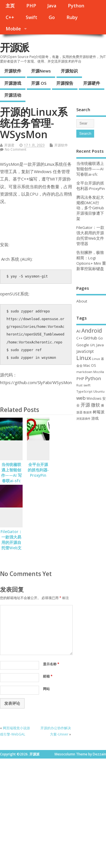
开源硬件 (92, 83)
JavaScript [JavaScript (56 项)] (85, 351)
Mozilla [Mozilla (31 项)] (99, 372)
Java (52, 6)
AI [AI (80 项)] (78, 331)
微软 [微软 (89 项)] (96, 405)
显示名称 (51, 664)
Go (52, 17)
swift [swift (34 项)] (87, 385)
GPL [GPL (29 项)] (93, 345)
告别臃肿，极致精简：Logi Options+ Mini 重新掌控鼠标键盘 (91, 261)
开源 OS (39, 83)
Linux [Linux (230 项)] (84, 358)
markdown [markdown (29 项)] (84, 372)
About (82, 301)
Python (76, 6)
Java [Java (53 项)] (100, 345)
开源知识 (69, 71)
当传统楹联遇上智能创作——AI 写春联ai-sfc (11, 473)
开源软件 (13, 71)
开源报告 (65, 83)
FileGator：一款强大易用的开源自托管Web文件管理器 (11, 542)
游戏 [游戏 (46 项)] (95, 418)
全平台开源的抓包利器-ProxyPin (38, 470)
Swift (32, 17)
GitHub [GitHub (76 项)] (90, 338)
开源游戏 (13, 83)
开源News (41, 71)
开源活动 (13, 95)
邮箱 (48, 676)
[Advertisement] (53, 812)
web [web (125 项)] (81, 398)
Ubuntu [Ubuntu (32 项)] (99, 391)
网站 (46, 689)
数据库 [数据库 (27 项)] (88, 412)
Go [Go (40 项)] (100, 338)
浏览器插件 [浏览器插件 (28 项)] (83, 419)
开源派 (14, 47)
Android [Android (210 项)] (92, 331)
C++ (10, 17)
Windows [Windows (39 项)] (94, 398)
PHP (31, 6)
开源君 (9, 145)
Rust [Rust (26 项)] (79, 385)
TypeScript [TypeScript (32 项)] (84, 391)
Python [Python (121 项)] (93, 378)
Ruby (72, 17)
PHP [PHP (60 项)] (80, 379)
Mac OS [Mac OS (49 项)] (90, 365)
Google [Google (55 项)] (83, 345)
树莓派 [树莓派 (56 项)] (99, 412)
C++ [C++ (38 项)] (79, 338)
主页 (10, 6)
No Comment (16, 149)
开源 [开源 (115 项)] (85, 405)
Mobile (13, 29)
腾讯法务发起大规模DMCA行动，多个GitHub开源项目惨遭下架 (90, 208)
